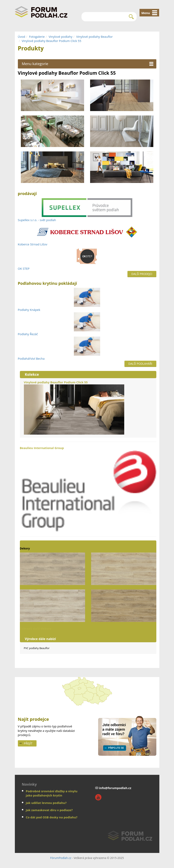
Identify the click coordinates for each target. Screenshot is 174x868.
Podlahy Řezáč (28, 334)
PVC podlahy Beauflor (37, 648)
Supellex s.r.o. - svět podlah (37, 220)
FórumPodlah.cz (61, 858)
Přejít (28, 743)
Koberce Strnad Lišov (33, 244)
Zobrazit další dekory (36, 628)
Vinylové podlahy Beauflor (95, 37)
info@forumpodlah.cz (115, 788)
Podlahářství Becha (31, 358)
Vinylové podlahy (60, 37)
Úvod (22, 37)
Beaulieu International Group (88, 489)
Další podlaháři (140, 364)
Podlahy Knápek (29, 310)
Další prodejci (142, 274)
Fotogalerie (37, 37)
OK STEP (24, 269)
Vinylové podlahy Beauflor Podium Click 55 (51, 41)
